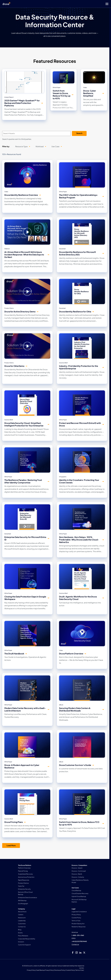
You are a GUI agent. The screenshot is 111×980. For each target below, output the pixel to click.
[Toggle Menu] (64, 4)
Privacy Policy (31, 970)
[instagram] (77, 953)
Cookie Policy (70, 970)
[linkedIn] (80, 953)
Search (79, 133)
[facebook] (73, 953)
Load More (11, 845)
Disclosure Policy (60, 970)
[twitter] (84, 953)
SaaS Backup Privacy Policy (45, 970)
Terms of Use (79, 970)
